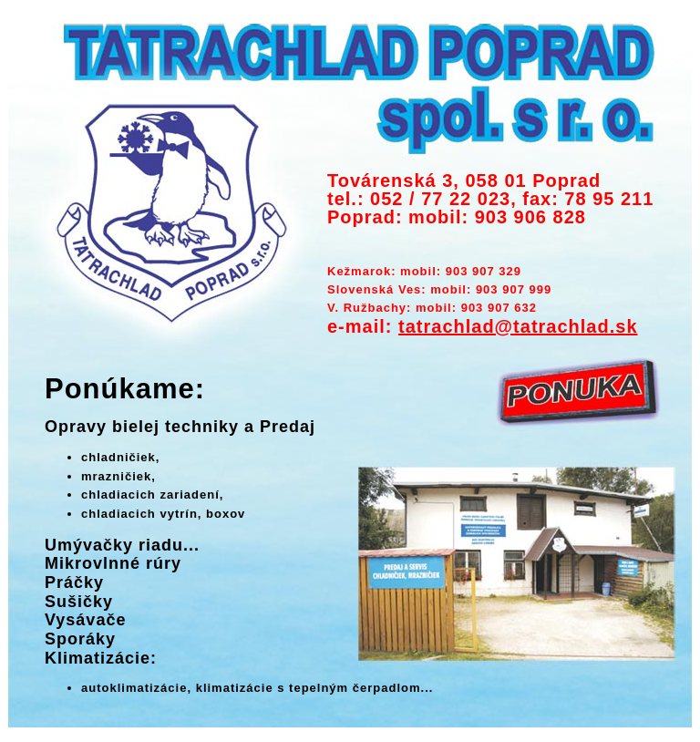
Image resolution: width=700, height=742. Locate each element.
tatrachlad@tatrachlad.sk (518, 326)
